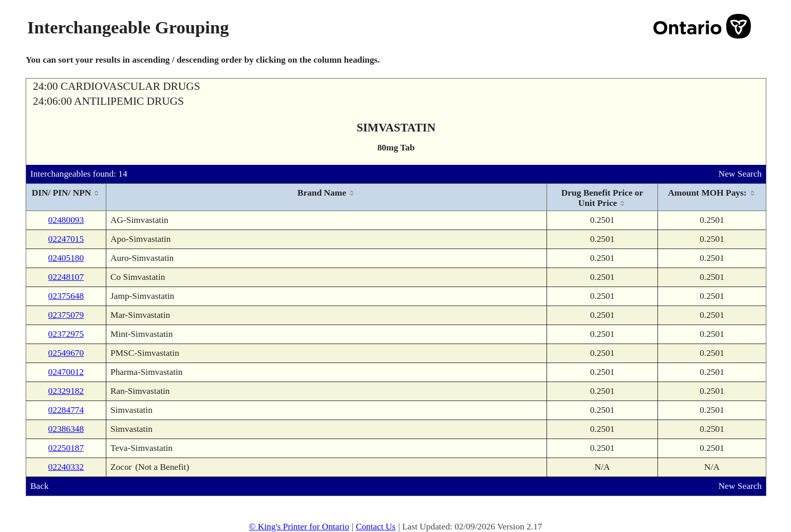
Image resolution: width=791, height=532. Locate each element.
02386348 (66, 429)
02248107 (66, 277)
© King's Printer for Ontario (299, 527)
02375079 (66, 315)
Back (40, 486)
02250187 (66, 448)
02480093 (66, 220)
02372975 (66, 334)
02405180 (66, 258)
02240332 (66, 467)
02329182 (66, 391)
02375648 (66, 296)
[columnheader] (66, 197)
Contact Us (376, 527)
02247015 (66, 239)
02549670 (66, 353)
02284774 (66, 410)
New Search (740, 174)
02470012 (66, 372)
